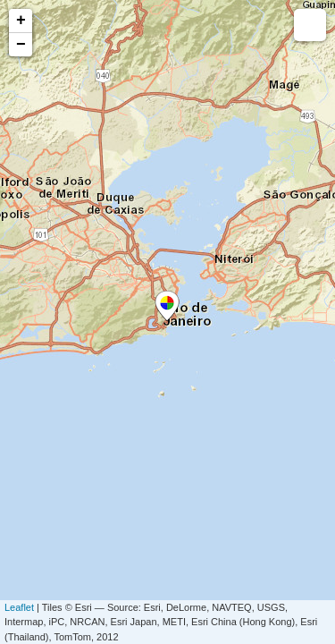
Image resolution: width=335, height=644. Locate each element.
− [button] (21, 45)
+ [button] (21, 21)
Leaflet (19, 607)
